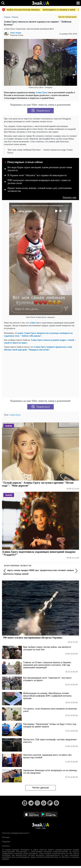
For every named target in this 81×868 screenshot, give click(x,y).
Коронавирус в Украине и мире (59, 10)
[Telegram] (31, 803)
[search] (3, 3)
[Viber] (37, 803)
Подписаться (41, 111)
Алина (33, 323)
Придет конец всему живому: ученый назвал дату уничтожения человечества (40, 190)
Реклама (6, 837)
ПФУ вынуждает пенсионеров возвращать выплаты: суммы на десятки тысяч (39, 182)
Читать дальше (40, 788)
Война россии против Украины (23, 10)
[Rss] (25, 803)
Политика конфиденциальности (16, 833)
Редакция (6, 842)
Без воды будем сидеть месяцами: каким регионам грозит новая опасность (40, 169)
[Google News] (44, 803)
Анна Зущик (16, 33)
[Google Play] (49, 814)
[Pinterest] (56, 803)
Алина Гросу (42, 92)
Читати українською (67, 17)
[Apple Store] (32, 814)
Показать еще (69, 197)
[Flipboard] (50, 803)
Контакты (6, 846)
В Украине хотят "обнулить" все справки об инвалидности (37, 175)
